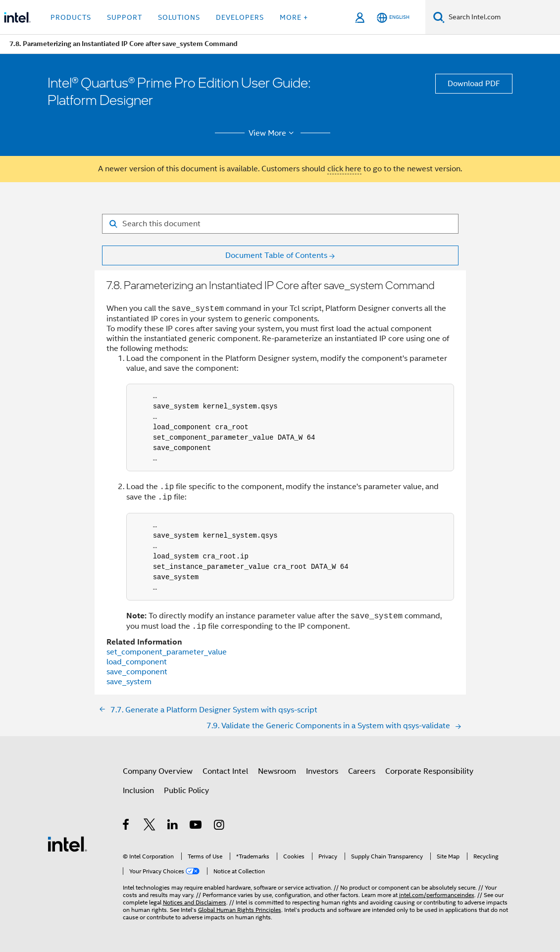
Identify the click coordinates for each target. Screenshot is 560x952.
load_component (137, 662)
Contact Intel (225, 771)
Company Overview (158, 771)
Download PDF (474, 84)
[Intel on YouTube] (196, 826)
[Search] (439, 17)
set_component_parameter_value (167, 652)
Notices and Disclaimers (195, 902)
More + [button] (294, 17)
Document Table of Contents (276, 255)
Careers (362, 771)
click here (344, 169)
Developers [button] (240, 17)
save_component (137, 672)
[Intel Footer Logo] (67, 844)
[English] (393, 18)
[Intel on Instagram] (220, 826)
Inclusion (138, 791)
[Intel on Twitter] (150, 826)
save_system (129, 682)
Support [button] (125, 17)
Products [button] (71, 17)
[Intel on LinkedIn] (173, 826)
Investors (322, 771)
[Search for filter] (280, 224)
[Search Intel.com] (502, 17)
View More (273, 133)
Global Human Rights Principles (240, 910)
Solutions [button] (179, 17)
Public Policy (186, 791)
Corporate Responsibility (429, 771)
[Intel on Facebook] (127, 826)
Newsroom (277, 771)
